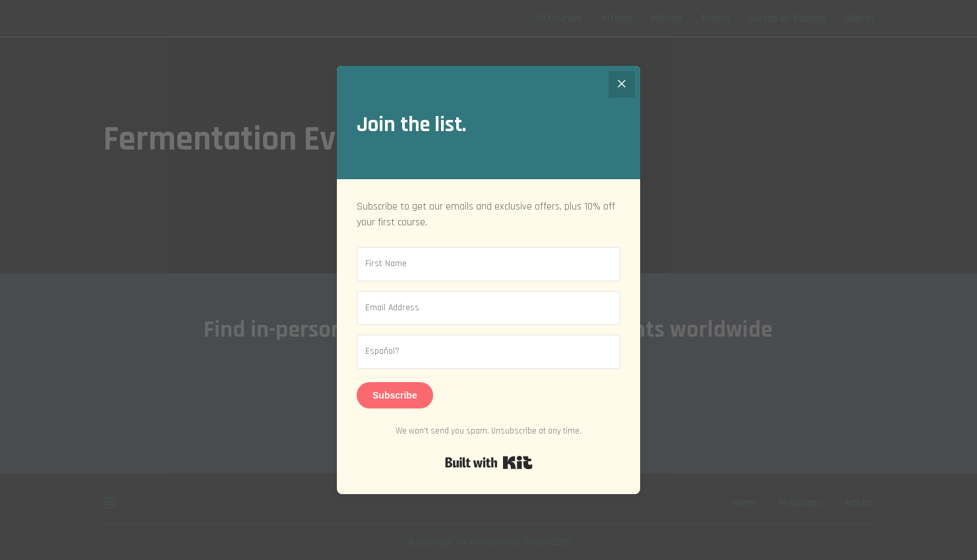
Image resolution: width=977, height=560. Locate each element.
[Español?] (488, 352)
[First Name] (488, 264)
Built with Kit (489, 462)
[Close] (622, 84)
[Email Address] (488, 308)
